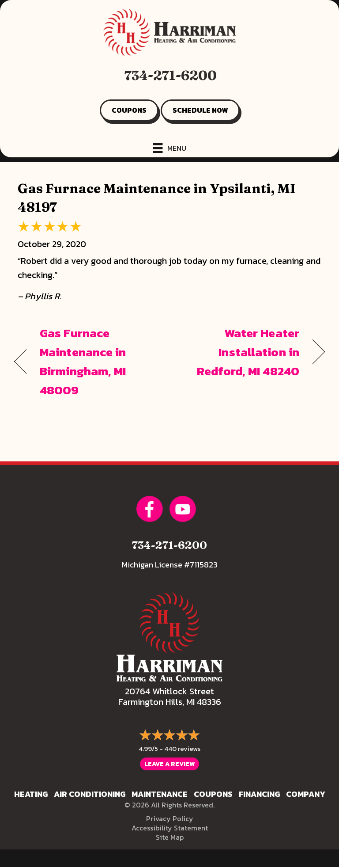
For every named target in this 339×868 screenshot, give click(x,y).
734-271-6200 (171, 75)
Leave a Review (169, 764)
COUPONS (129, 110)
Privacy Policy (170, 819)
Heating (31, 794)
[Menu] (169, 148)
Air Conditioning (90, 794)
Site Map (170, 837)
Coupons (213, 794)
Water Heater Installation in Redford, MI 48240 (239, 352)
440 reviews (182, 748)
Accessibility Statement (170, 828)
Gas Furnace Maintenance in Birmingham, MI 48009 (83, 362)
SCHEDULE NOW (200, 110)
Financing (259, 794)
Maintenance (160, 794)
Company (306, 794)
